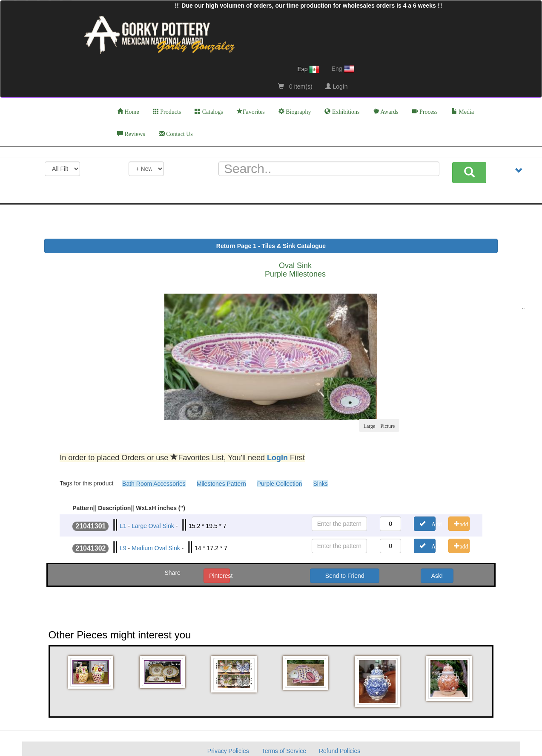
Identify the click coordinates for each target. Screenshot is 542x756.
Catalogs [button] (209, 112)
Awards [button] (386, 112)
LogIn (337, 87)
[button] (92, 672)
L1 (123, 526)
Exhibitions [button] (342, 112)
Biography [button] (295, 112)
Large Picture (379, 425)
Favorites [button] (251, 112)
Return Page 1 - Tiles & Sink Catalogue (271, 246)
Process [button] (425, 112)
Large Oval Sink (153, 526)
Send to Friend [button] (345, 576)
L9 (123, 548)
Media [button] (463, 112)
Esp (308, 69)
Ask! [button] (437, 576)
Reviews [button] (131, 134)
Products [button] (167, 112)
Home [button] (128, 112)
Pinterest (219, 576)
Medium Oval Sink (156, 548)
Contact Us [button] (176, 134)
